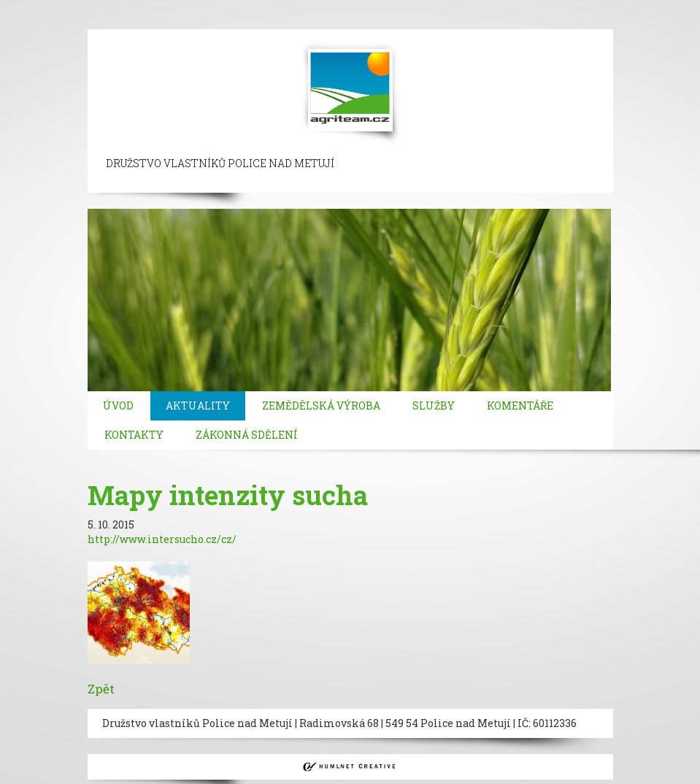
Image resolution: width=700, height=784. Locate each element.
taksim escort (268, 7)
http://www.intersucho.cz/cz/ (162, 539)
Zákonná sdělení (247, 435)
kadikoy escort (305, 22)
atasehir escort (226, 22)
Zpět (101, 689)
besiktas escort (420, 7)
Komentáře (520, 406)
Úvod (118, 406)
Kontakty (134, 435)
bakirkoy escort (145, 22)
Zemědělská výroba (321, 406)
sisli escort (107, 7)
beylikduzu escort (184, 7)
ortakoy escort (343, 7)
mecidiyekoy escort (579, 7)
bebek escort (493, 7)
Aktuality (198, 406)
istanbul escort (38, 7)
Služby (434, 406)
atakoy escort (68, 22)
